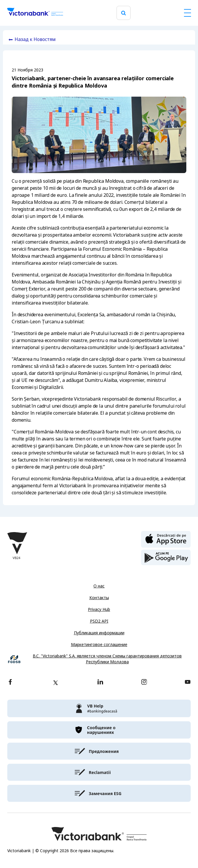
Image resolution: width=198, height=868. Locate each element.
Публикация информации (99, 633)
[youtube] (188, 682)
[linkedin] (100, 682)
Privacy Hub (99, 609)
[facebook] (10, 682)
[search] (124, 13)
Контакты (99, 598)
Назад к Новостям (35, 39)
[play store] (166, 558)
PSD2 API (99, 621)
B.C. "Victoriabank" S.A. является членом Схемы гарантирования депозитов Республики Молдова (107, 659)
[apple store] (166, 539)
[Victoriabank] (35, 13)
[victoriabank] (99, 708)
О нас (99, 586)
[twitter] (55, 683)
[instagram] (144, 682)
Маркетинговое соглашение (99, 645)
